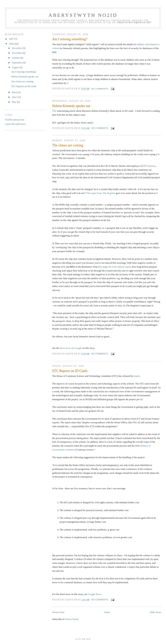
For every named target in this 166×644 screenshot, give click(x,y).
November (17, 53)
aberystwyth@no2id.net (134, 22)
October (16, 58)
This (54, 111)
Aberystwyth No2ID (83, 15)
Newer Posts (58, 612)
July (14, 92)
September (17, 63)
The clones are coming (68, 145)
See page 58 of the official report (115, 267)
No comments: (100, 89)
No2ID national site (15, 120)
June (14, 97)
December (17, 48)
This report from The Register (100, 193)
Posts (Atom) (72, 619)
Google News (95, 594)
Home (107, 612)
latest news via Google (71, 348)
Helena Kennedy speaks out (71, 106)
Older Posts (155, 612)
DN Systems (149, 166)
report (137, 376)
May (14, 102)
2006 (12, 44)
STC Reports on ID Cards (70, 371)
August (16, 67)
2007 (12, 39)
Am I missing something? (70, 39)
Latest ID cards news (15, 124)
